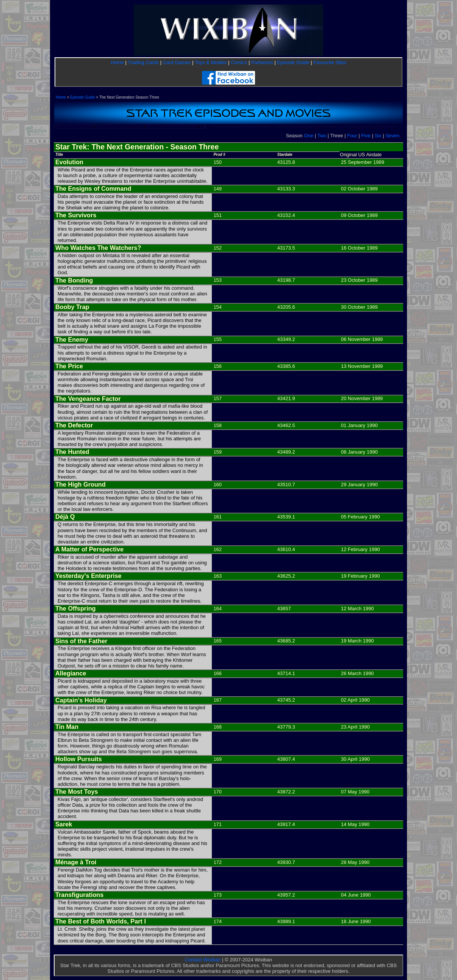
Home (117, 62)
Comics (239, 62)
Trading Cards (143, 62)
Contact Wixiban (203, 960)
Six (378, 136)
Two (322, 136)
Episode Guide (293, 62)
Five (366, 136)
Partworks (262, 62)
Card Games (177, 62)
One (309, 136)
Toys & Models (211, 62)
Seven (392, 136)
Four (352, 136)
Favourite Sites (330, 62)
